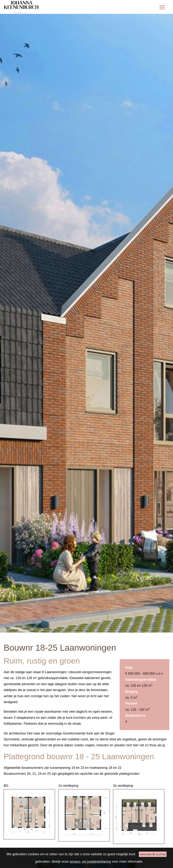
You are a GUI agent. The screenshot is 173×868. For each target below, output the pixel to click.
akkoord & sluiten (153, 854)
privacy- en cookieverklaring (90, 862)
